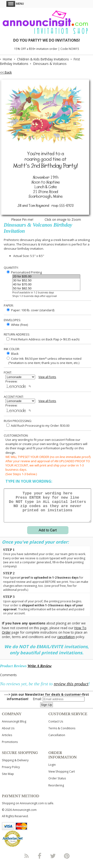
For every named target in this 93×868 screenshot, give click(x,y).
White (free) (17, 325)
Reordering (56, 791)
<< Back (6, 72)
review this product (71, 689)
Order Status (57, 784)
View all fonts (47, 377)
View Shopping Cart (62, 777)
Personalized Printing (24, 272)
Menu (15, 4)
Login (52, 770)
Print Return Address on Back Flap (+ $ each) (43, 339)
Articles (7, 741)
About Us (8, 734)
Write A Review (39, 672)
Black (13, 354)
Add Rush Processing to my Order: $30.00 (38, 426)
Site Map (8, 779)
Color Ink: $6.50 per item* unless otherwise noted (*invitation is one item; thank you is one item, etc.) (43, 361)
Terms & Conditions (62, 734)
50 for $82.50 (46, 289)
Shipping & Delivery (15, 766)
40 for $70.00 (46, 285)
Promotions (10, 748)
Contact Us (56, 727)
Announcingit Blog (14, 727)
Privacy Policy (11, 773)
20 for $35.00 (46, 277)
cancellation (66, 642)
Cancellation (57, 741)
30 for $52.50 (46, 281)
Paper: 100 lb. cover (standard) (30, 310)
